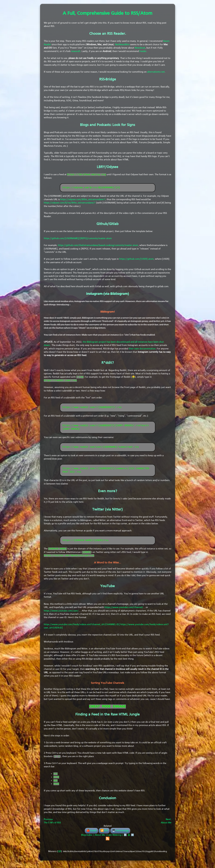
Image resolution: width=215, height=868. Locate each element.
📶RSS (104, 834)
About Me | (100, 839)
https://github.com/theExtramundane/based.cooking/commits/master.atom (98, 246)
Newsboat (140, 48)
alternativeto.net (156, 72)
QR (59, 855)
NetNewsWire (122, 45)
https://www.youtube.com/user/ (61, 613)
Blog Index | (88, 839)
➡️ (132, 839)
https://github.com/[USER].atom (137, 259)
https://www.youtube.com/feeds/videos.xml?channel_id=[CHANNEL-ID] (82, 626)
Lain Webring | (115, 839)
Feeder (143, 51)
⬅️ (125, 839)
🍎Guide (91, 834)
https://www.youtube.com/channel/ (124, 609)
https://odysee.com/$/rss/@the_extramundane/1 (70, 203)
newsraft (76, 51)
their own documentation (142, 349)
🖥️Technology (120, 834)
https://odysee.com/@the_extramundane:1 (83, 200)
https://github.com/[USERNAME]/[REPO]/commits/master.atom (78, 239)
